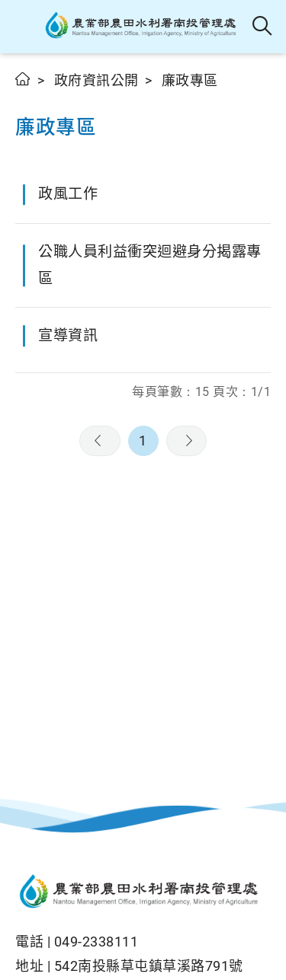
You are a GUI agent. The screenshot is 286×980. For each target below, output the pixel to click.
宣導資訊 (68, 335)
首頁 (23, 79)
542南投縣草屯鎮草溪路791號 (149, 966)
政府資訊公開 (96, 80)
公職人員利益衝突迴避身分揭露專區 (150, 265)
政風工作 (68, 194)
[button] (25, 27)
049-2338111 (96, 942)
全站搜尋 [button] (263, 27)
